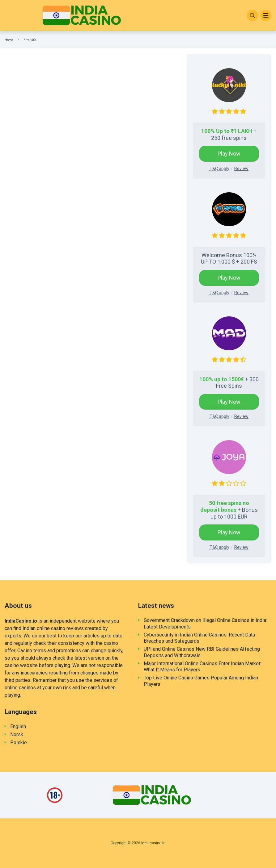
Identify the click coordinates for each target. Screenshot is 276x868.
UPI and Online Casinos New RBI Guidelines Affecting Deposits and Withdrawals (202, 652)
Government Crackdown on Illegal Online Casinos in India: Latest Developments (205, 624)
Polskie (19, 743)
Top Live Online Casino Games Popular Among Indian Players (201, 681)
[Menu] (266, 15)
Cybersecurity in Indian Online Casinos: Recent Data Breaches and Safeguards (199, 638)
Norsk (17, 734)
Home (9, 40)
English (18, 726)
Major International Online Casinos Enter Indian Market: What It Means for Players (202, 667)
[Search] (253, 15)
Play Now (229, 154)
